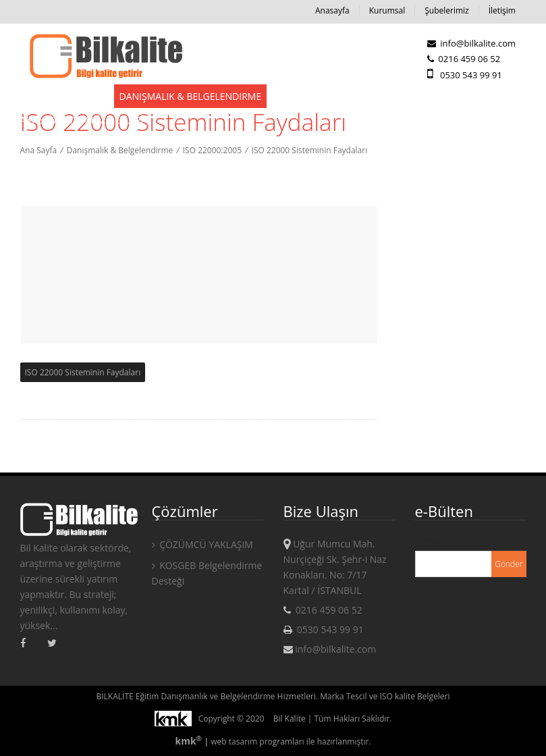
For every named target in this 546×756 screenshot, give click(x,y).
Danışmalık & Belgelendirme (191, 96)
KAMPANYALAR (482, 96)
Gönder (509, 564)
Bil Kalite (290, 719)
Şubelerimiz (446, 10)
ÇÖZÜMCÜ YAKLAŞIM (202, 544)
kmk (189, 741)
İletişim (502, 10)
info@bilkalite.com (471, 43)
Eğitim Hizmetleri (316, 96)
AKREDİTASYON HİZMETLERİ (82, 120)
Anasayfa (332, 10)
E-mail (429, 540)
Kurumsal (387, 10)
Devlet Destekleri (64, 96)
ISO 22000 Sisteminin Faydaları (83, 372)
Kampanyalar (404, 96)
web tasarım (234, 741)
